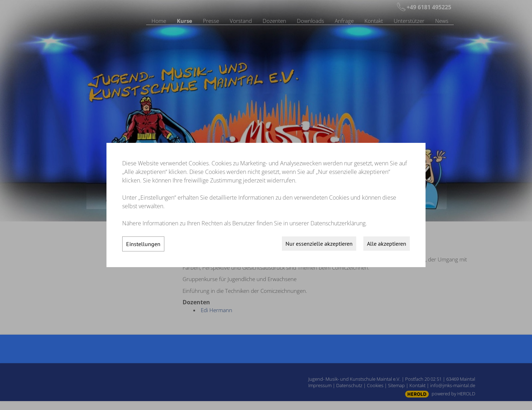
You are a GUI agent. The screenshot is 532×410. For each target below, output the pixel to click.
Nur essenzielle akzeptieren (319, 244)
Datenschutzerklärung (338, 223)
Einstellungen (143, 244)
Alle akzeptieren (387, 244)
